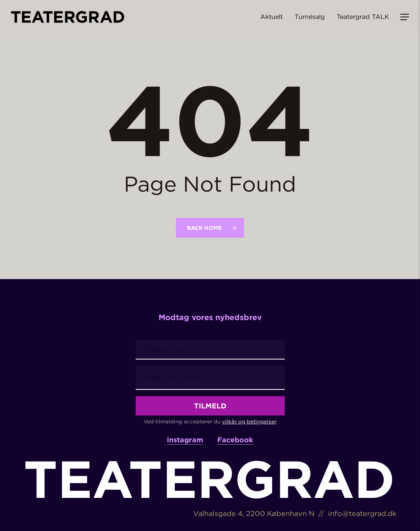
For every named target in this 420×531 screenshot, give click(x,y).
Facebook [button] (235, 440)
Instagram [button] (185, 440)
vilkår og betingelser (249, 421)
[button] (405, 17)
